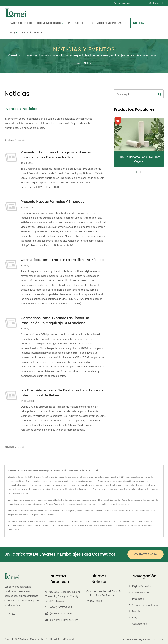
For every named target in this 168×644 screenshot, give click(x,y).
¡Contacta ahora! (146, 554)
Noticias (140, 23)
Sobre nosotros (50, 23)
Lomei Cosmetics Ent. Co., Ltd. (38, 638)
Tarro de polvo (124, 521)
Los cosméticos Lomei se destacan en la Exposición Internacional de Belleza (64, 393)
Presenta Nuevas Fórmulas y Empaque (53, 202)
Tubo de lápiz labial (79, 521)
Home (79, 63)
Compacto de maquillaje (141, 521)
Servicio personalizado (110, 23)
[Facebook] (6, 614)
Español (158, 3)
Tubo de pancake (95, 521)
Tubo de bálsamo (15, 525)
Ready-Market (156, 639)
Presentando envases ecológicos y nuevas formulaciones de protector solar (56, 155)
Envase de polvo (64, 525)
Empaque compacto (32, 525)
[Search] (132, 3)
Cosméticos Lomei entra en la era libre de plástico (62, 260)
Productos (77, 23)
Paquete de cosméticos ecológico (100, 525)
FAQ (13, 32)
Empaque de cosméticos (125, 525)
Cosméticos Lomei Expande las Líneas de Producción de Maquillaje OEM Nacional (55, 320)
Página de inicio (21, 23)
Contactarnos (14, 529)
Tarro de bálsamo (49, 525)
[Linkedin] (14, 614)
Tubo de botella (110, 521)
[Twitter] (10, 614)
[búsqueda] (115, 3)
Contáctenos (32, 32)
